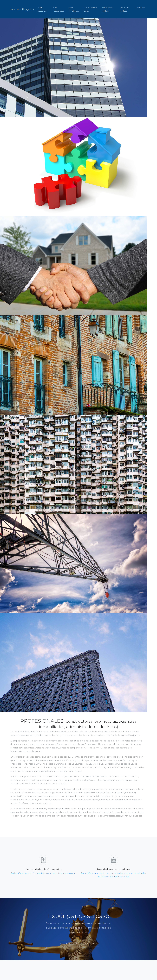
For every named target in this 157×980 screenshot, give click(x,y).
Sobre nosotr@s (42, 9)
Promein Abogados (22, 9)
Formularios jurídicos (107, 9)
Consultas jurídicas (124, 9)
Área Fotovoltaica (58, 9)
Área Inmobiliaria (74, 9)
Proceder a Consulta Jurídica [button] (79, 943)
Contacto (140, 8)
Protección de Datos (90, 9)
